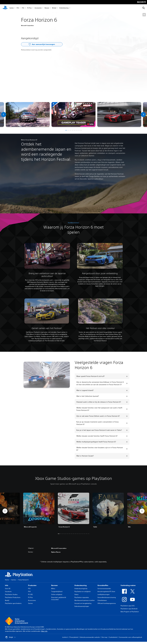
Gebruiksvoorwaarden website (90, 637)
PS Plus (29, 8)
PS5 (18, 8)
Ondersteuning (64, 8)
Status (76, 594)
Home (7, 580)
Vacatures (8, 591)
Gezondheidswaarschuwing (107, 597)
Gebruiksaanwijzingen (82, 606)
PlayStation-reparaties (82, 597)
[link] (73, 511)
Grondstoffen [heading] (103, 585)
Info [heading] (7, 585)
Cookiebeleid (113, 637)
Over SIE (8, 589)
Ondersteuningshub (81, 589)
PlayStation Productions (13, 597)
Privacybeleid (74, 637)
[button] (144, 15)
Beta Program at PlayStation (130, 612)
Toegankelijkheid (57, 591)
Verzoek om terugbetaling (83, 603)
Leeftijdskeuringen (104, 594)
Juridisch (65, 637)
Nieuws (47, 8)
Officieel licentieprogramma (107, 603)
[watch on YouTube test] (90, 124)
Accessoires (38, 8)
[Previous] (4, 115)
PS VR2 (30, 594)
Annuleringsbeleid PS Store (106, 591)
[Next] (143, 115)
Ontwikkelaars (102, 600)
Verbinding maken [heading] (128, 585)
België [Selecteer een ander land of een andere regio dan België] (10, 637)
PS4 (23, 8)
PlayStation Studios (11, 594)
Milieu (53, 589)
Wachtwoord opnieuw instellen (85, 600)
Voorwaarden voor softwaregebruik (130, 637)
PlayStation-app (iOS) (128, 606)
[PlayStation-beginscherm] (5, 8)
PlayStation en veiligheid (82, 591)
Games (12, 8)
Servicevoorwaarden (104, 589)
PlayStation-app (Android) (129, 609)
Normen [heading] (54, 585)
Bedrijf (7, 600)
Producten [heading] (32, 585)
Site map (104, 637)
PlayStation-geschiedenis (13, 603)
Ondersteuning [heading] (80, 585)
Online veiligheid (57, 594)
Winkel (54, 8)
